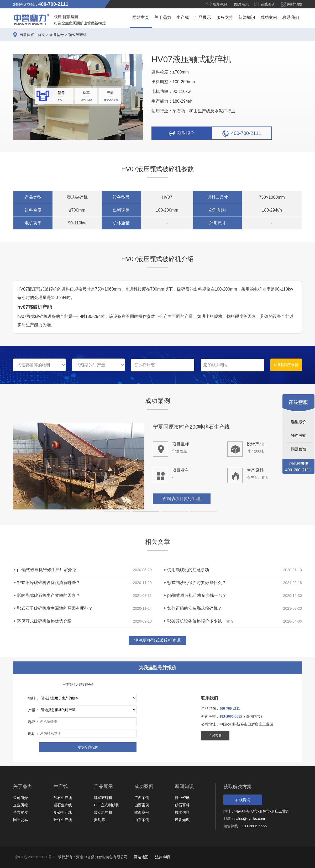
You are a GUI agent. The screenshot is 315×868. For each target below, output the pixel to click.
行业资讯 (182, 798)
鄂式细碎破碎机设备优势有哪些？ (49, 583)
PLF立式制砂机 (107, 805)
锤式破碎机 (103, 798)
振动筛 (99, 820)
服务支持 (225, 17)
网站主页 (141, 17)
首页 (41, 35)
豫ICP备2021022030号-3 (35, 857)
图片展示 (241, 4)
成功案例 (269, 17)
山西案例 (142, 805)
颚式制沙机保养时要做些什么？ (197, 583)
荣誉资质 (20, 812)
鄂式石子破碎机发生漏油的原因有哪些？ (55, 608)
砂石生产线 (63, 798)
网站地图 (295, 4)
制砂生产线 (63, 812)
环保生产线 (63, 820)
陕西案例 (142, 812)
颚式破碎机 (77, 35)
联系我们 (291, 17)
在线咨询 (268, 4)
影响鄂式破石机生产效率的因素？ (49, 595)
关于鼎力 (163, 17)
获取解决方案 (238, 787)
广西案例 (142, 798)
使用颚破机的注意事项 (188, 570)
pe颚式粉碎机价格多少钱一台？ (197, 595)
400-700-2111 (242, 134)
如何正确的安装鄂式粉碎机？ (195, 608)
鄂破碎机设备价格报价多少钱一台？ (201, 621)
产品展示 (203, 17)
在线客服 (215, 736)
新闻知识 (247, 17)
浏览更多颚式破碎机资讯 (157, 640)
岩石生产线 (63, 805)
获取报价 (182, 134)
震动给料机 (103, 812)
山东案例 (142, 820)
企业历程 (20, 805)
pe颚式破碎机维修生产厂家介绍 (47, 570)
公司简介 (20, 798)
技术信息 (182, 812)
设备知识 (182, 820)
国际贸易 (20, 820)
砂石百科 (182, 805)
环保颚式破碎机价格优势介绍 (44, 621)
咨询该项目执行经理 (182, 499)
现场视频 (220, 4)
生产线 (183, 17)
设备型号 (57, 35)
